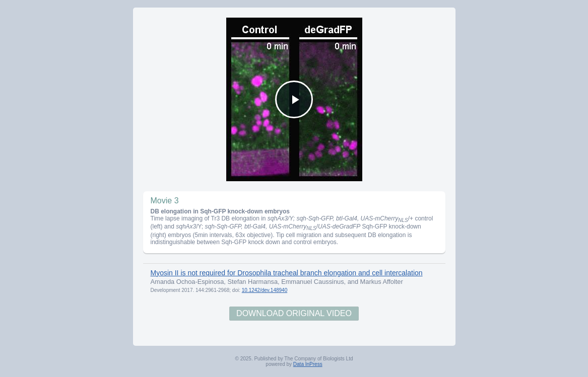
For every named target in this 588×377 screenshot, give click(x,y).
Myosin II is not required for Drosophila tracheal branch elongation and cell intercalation (287, 273)
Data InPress (308, 364)
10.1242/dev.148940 (265, 290)
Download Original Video (294, 313)
